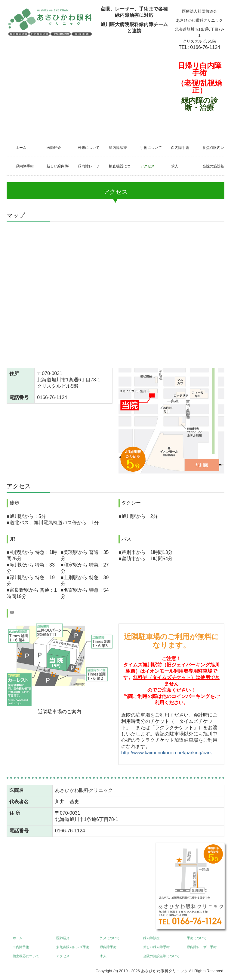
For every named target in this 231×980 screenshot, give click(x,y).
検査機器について (120, 166)
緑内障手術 (25, 166)
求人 (175, 166)
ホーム (21, 148)
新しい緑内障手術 (58, 166)
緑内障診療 (118, 148)
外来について (89, 148)
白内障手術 (180, 148)
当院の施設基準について (213, 166)
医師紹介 (54, 148)
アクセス (147, 166)
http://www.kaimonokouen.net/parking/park (167, 753)
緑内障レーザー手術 (89, 166)
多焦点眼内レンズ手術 (213, 148)
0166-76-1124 (205, 47)
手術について (151, 148)
